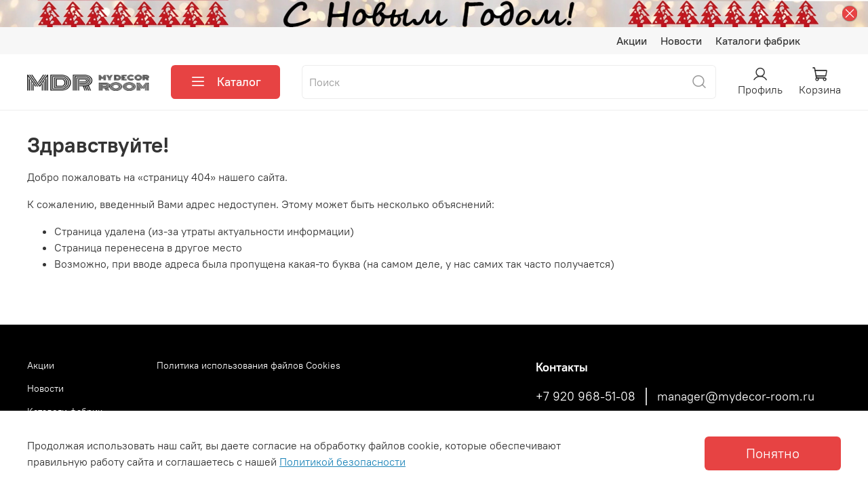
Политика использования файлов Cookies (249, 365)
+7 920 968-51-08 (586, 396)
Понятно (773, 453)
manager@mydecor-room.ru (736, 396)
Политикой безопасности (342, 462)
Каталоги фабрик (758, 41)
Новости (681, 41)
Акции (632, 41)
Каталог (225, 82)
